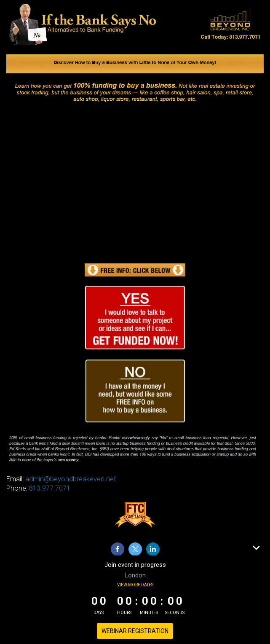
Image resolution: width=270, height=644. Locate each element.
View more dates (135, 585)
